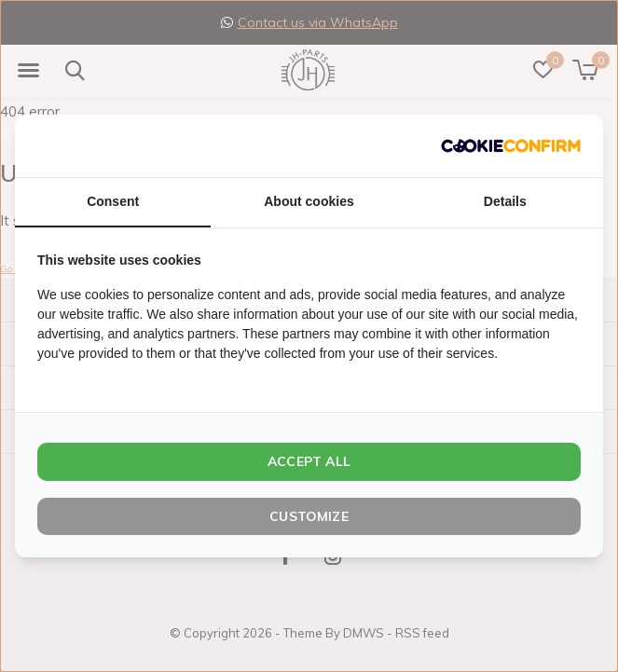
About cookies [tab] (309, 201)
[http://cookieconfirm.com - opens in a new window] (511, 146)
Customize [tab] (309, 516)
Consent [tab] (113, 201)
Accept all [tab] (309, 461)
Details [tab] (505, 201)
